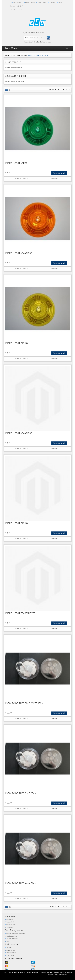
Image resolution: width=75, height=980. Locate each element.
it (12, 9)
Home (7, 55)
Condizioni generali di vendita (16, 934)
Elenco (11, 90)
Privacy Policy (11, 922)
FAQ (8, 941)
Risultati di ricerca (12, 939)
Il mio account (18, 3)
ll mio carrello (11, 950)
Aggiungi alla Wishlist (21, 179)
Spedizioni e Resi (12, 936)
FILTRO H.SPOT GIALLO (17, 343)
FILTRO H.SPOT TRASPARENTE (20, 613)
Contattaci (10, 927)
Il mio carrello (42, 3)
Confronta (54, 179)
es (19, 9)
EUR (22, 6)
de (21, 9)
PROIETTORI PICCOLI (18, 55)
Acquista (52, 3)
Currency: (13, 6)
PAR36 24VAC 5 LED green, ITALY (21, 883)
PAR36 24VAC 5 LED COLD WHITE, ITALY (24, 703)
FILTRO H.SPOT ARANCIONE (19, 253)
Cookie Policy (11, 925)
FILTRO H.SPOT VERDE (16, 163)
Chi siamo (10, 919)
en (14, 9)
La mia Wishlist (11, 953)
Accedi (60, 3)
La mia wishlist (30, 3)
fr (17, 9)
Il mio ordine (10, 955)
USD (18, 6)
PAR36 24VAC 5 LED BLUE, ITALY (21, 793)
